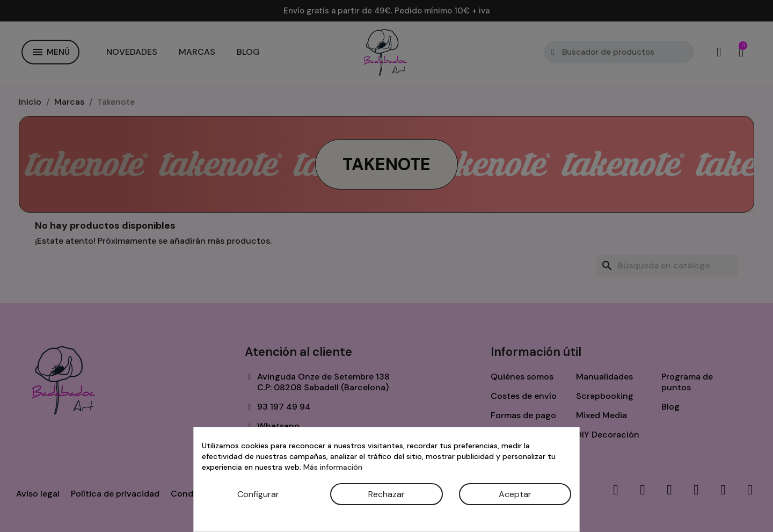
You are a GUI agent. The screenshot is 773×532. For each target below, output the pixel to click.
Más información (333, 467)
